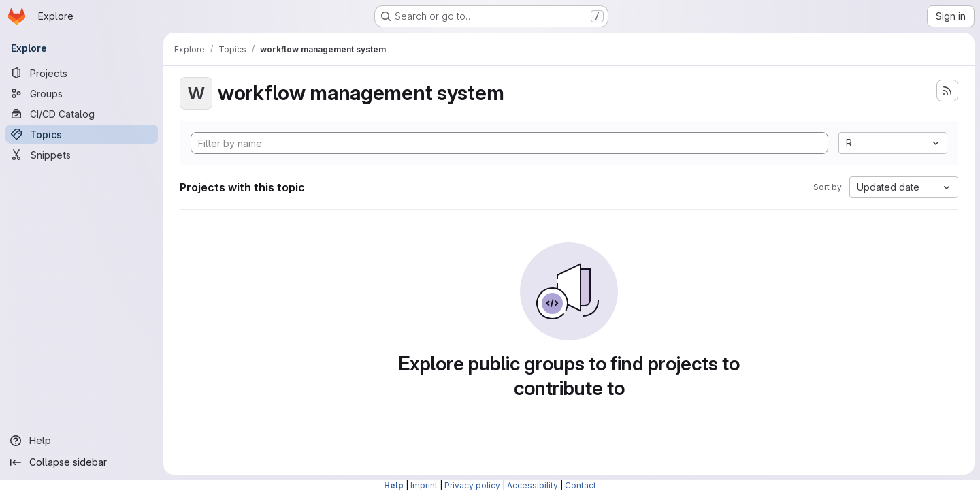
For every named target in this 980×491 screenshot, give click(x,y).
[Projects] (82, 73)
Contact (581, 485)
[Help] (82, 441)
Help (394, 485)
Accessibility (533, 485)
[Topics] (82, 134)
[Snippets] (82, 155)
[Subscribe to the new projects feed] (947, 91)
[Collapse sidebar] (82, 462)
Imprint (424, 485)
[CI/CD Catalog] (82, 114)
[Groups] (82, 93)
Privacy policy (472, 485)
